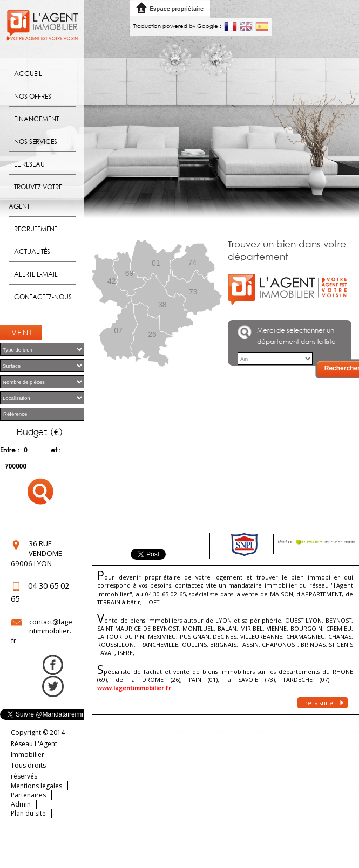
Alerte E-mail (36, 274)
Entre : (9, 450)
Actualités (32, 252)
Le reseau (29, 164)
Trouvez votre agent (35, 197)
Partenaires (28, 795)
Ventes (22, 334)
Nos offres (33, 96)
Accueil (28, 74)
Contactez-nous (43, 297)
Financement (36, 119)
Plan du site (28, 813)
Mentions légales (36, 786)
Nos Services (36, 142)
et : (56, 450)
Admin (21, 804)
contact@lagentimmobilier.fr (42, 631)
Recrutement (36, 229)
